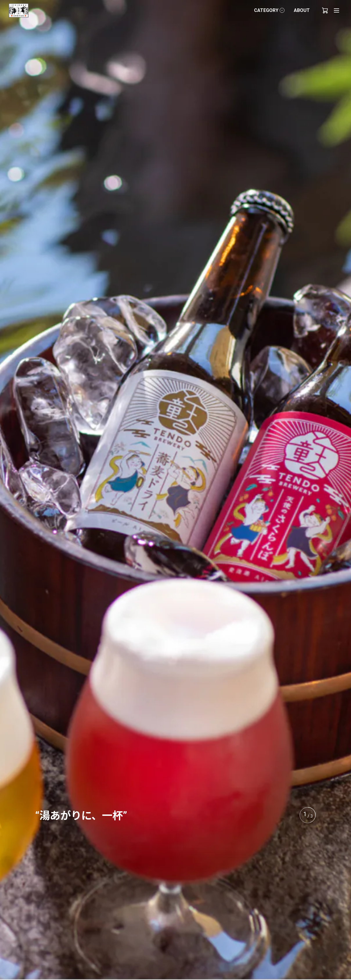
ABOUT (302, 10)
